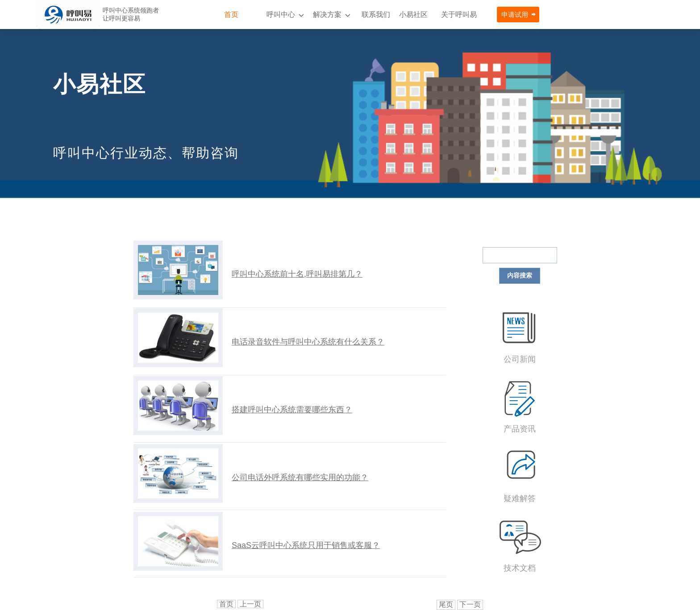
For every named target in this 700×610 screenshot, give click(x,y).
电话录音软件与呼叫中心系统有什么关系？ (308, 342)
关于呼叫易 (459, 15)
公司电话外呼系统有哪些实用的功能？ (300, 477)
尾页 (446, 604)
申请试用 (515, 15)
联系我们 (376, 15)
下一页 (470, 604)
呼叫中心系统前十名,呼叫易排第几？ (297, 274)
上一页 (250, 604)
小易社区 (413, 15)
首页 (231, 15)
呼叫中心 (281, 15)
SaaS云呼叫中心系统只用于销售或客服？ (306, 545)
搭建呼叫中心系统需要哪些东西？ (292, 410)
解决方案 (327, 15)
